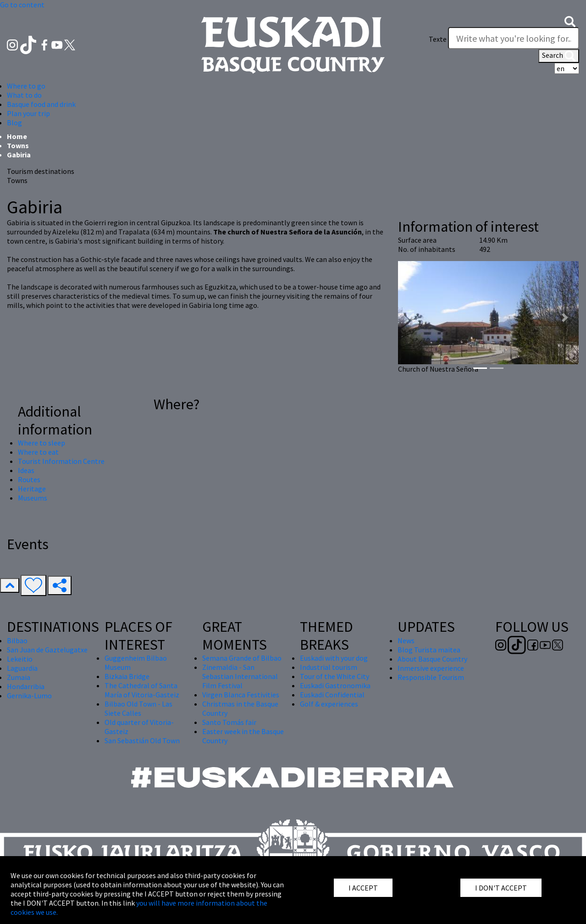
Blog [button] (14, 122)
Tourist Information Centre (61, 461)
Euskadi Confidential (332, 695)
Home (17, 136)
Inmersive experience (431, 668)
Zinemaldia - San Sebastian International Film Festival (240, 676)
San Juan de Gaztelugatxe (47, 650)
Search (559, 56)
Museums (33, 498)
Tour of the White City (334, 676)
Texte (438, 39)
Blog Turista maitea (429, 650)
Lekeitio (20, 659)
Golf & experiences (329, 704)
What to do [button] (24, 95)
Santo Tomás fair (229, 722)
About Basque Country (432, 659)
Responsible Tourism (431, 677)
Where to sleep (41, 443)
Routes (29, 479)
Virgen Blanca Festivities (241, 695)
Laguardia (22, 668)
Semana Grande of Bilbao (242, 658)
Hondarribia (26, 686)
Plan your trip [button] (28, 113)
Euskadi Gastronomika (335, 685)
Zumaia (19, 677)
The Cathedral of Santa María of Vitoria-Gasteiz (142, 690)
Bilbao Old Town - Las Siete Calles (138, 708)
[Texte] (514, 38)
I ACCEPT (363, 888)
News (406, 640)
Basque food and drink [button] (41, 104)
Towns (18, 145)
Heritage (32, 489)
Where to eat (38, 452)
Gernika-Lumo (29, 696)
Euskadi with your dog (334, 658)
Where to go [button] (26, 86)
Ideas (26, 470)
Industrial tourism (329, 667)
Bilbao (17, 640)
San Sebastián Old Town (142, 740)
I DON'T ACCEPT (501, 888)
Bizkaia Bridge (127, 676)
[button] (570, 21)
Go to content (22, 5)
